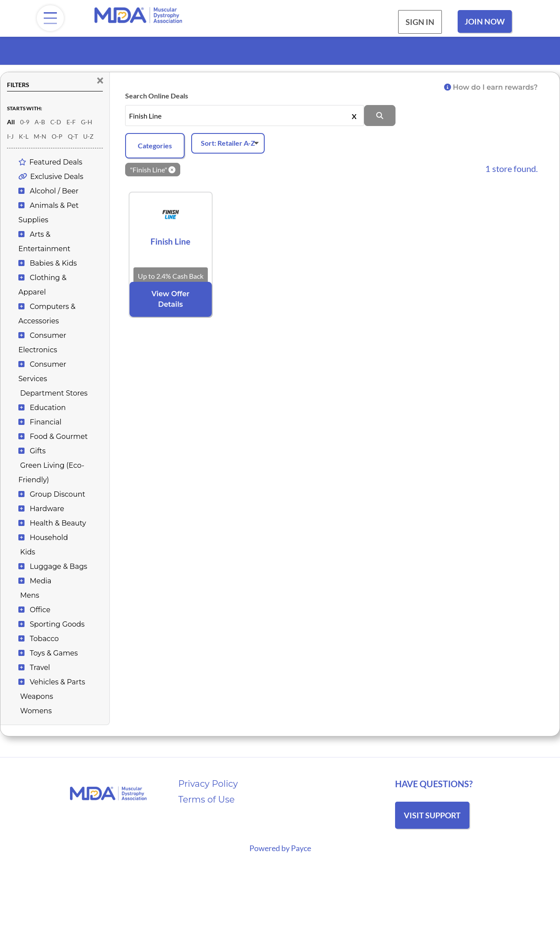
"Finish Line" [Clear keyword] (153, 170)
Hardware (47, 509)
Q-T (73, 136)
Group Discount (58, 494)
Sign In (420, 22)
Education (48, 408)
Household (49, 538)
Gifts (38, 451)
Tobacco (44, 639)
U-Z (88, 136)
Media (41, 581)
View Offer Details (170, 299)
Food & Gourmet (59, 436)
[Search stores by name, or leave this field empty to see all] (245, 116)
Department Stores (54, 393)
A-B (40, 122)
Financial (45, 422)
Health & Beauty (58, 523)
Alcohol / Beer (54, 191)
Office (40, 610)
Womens (36, 711)
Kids (28, 552)
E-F (71, 122)
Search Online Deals (157, 96)
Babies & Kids (53, 263)
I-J (10, 136)
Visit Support (432, 815)
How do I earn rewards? (491, 87)
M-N (40, 136)
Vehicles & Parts (57, 682)
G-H (87, 122)
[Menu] (50, 18)
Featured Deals (56, 162)
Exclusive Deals (57, 177)
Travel (40, 668)
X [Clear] (354, 115)
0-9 (25, 122)
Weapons (37, 696)
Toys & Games (54, 653)
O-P (57, 136)
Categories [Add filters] (155, 145)
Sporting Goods (57, 624)
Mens (30, 595)
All (11, 122)
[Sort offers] (228, 143)
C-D (56, 122)
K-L (24, 136)
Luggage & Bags (58, 566)
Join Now (485, 21)
